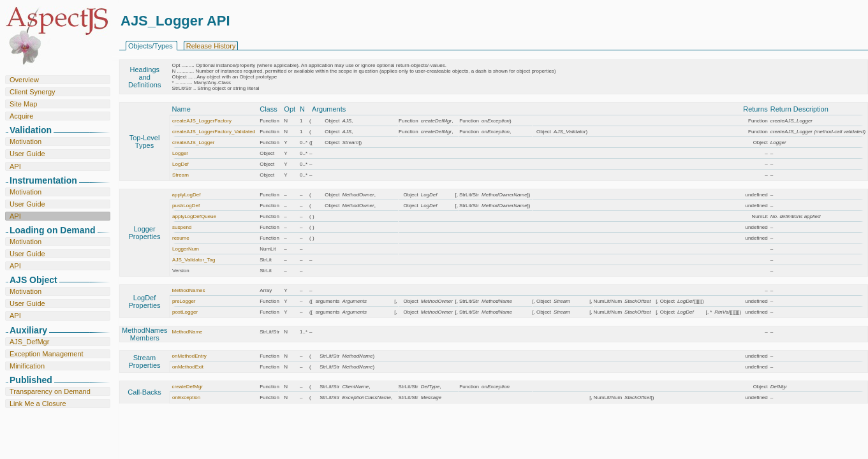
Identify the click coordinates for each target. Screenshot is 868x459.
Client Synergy (33, 92)
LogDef (180, 164)
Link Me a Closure (38, 404)
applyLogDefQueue (194, 216)
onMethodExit (188, 367)
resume (181, 238)
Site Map (23, 104)
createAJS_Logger (193, 142)
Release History (211, 46)
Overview (24, 80)
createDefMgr (188, 387)
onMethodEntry (189, 356)
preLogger (184, 301)
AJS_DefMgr (29, 342)
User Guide (27, 154)
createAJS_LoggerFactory (202, 121)
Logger (180, 153)
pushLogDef (186, 206)
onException (186, 397)
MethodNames (189, 290)
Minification (27, 366)
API (15, 166)
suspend (182, 227)
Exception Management (47, 354)
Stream (180, 175)
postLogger (185, 312)
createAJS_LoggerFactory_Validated (214, 132)
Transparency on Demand (50, 391)
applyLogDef (187, 195)
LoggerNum (186, 249)
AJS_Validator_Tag (194, 260)
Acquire (21, 116)
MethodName (188, 332)
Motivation (26, 142)
